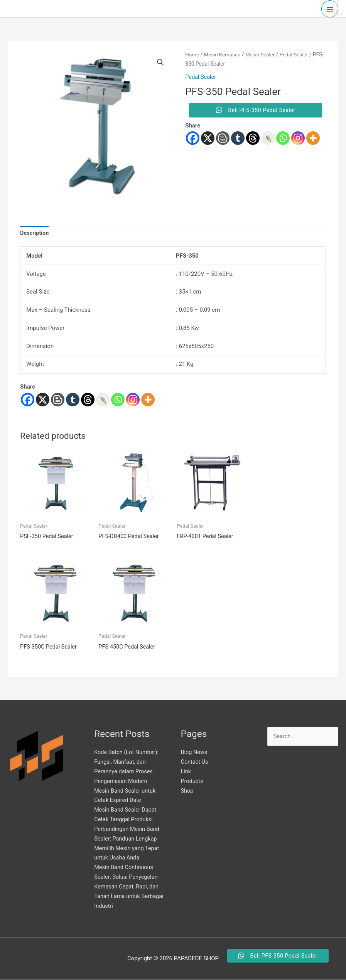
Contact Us (195, 763)
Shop (187, 791)
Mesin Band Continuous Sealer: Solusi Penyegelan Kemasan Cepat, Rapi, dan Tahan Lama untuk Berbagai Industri (127, 887)
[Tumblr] (73, 400)
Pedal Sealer (201, 77)
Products (192, 782)
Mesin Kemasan (224, 54)
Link (186, 772)
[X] (43, 400)
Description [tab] (35, 233)
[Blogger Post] (58, 400)
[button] (160, 63)
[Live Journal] (103, 400)
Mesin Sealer (262, 54)
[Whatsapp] (118, 400)
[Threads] (88, 400)
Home (192, 54)
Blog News (195, 753)
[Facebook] (28, 400)
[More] (148, 400)
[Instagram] (133, 400)
